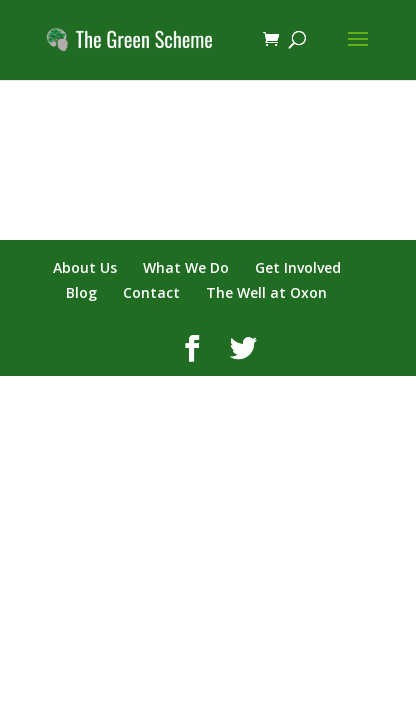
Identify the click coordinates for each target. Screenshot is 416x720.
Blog (81, 292)
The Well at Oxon (266, 292)
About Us (85, 267)
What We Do (186, 267)
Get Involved (298, 267)
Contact (151, 292)
